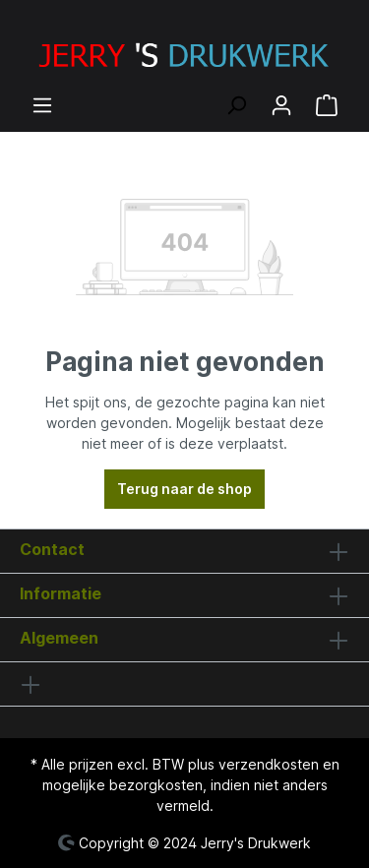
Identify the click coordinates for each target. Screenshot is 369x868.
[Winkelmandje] (327, 105)
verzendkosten (269, 764)
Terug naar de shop (184, 489)
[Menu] (42, 105)
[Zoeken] (236, 105)
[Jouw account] (281, 105)
